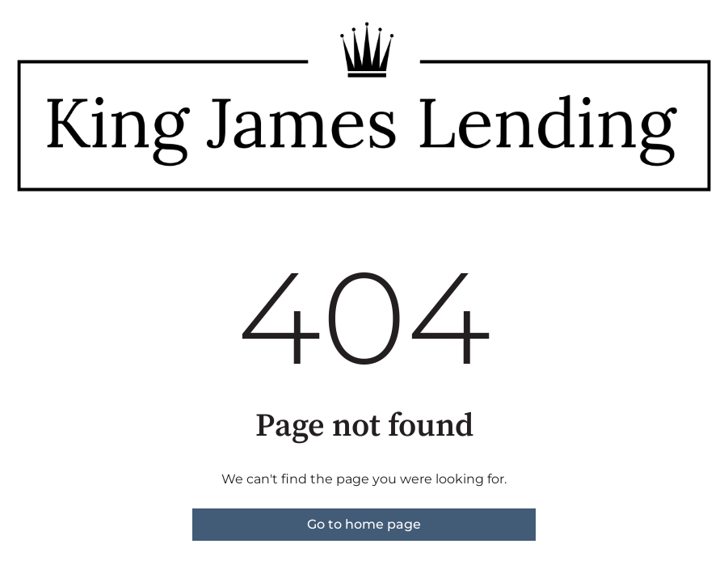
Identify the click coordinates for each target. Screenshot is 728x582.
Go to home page (364, 524)
